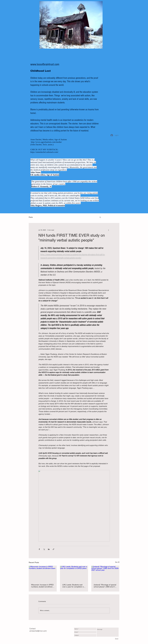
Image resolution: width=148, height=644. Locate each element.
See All (117, 562)
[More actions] (109, 230)
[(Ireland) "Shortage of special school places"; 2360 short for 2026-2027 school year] (105, 574)
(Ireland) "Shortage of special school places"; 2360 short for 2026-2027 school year (105, 586)
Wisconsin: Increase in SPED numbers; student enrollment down (42, 586)
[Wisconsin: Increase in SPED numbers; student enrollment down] (43, 574)
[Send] (117, 639)
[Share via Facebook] (39, 549)
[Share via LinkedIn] (49, 549)
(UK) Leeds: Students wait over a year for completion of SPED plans (73, 586)
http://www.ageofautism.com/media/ (46, 142)
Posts (31, 217)
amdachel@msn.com (38, 631)
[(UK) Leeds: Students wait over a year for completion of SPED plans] (74, 574)
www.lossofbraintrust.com (45, 64)
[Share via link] (53, 549)
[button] (100, 217)
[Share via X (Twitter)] (44, 549)
